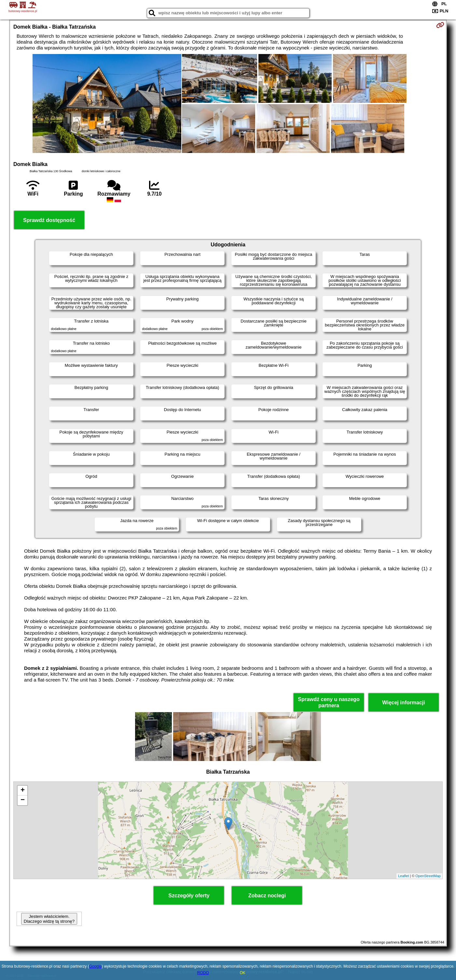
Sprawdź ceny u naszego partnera (329, 702)
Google (96, 966)
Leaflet (403, 876)
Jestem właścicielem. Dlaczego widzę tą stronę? (49, 919)
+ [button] (23, 791)
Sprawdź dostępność (49, 220)
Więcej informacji (403, 703)
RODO (203, 973)
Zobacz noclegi (267, 896)
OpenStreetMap (428, 876)
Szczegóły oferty (189, 896)
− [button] (23, 800)
